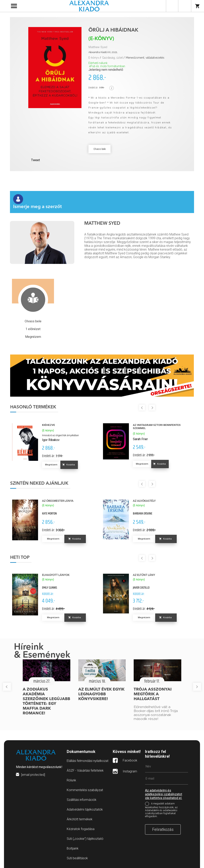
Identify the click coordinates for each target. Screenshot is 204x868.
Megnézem (51, 465)
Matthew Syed (98, 47)
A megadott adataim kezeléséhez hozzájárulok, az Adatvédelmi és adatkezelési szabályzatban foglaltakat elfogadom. (161, 810)
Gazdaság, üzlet (112, 58)
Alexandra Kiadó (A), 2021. (103, 52)
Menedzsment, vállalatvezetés (145, 58)
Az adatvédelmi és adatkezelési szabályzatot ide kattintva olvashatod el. (164, 794)
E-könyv (94, 58)
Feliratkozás (163, 829)
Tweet (35, 160)
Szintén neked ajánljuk (39, 483)
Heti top (20, 558)
